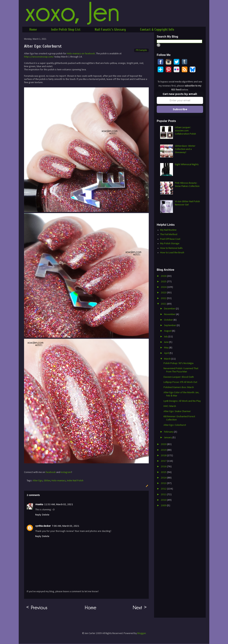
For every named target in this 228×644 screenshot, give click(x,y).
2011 (164, 495)
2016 (164, 467)
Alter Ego (38, 481)
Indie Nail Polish (75, 481)
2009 (164, 506)
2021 (164, 304)
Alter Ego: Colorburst (175, 425)
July (166, 337)
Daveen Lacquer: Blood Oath (179, 377)
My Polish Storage (170, 244)
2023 (164, 293)
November (170, 314)
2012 (164, 489)
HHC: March (170, 406)
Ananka (39, 505)
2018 (164, 456)
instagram (66, 472)
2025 (164, 282)
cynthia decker (43, 526)
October (169, 320)
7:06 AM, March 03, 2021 (66, 526)
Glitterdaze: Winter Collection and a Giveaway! (185, 149)
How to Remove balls (171, 248)
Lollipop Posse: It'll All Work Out (180, 382)
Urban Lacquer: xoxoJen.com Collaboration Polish (185, 131)
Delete (46, 515)
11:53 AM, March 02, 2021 (59, 505)
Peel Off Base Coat (170, 239)
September (170, 325)
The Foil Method (169, 235)
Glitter (47, 481)
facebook (51, 472)
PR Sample (141, 50)
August (168, 331)
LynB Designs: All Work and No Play (182, 401)
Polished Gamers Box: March (179, 387)
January (168, 438)
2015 (164, 472)
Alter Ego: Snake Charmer (177, 411)
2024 (164, 287)
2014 (164, 478)
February (169, 432)
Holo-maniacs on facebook (81, 54)
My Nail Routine (168, 230)
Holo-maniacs (59, 481)
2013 (164, 483)
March (168, 359)
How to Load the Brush (172, 253)
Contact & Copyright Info (157, 30)
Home (33, 30)
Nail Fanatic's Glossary (110, 30)
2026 (164, 276)
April (167, 353)
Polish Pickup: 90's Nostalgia (178, 363)
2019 (164, 450)
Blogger (142, 633)
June (167, 342)
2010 (164, 500)
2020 (164, 444)
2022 (164, 298)
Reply (38, 515)
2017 (164, 461)
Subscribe (180, 109)
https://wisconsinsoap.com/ (39, 57)
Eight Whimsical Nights (187, 165)
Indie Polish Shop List (66, 30)
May (167, 348)
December (170, 309)
